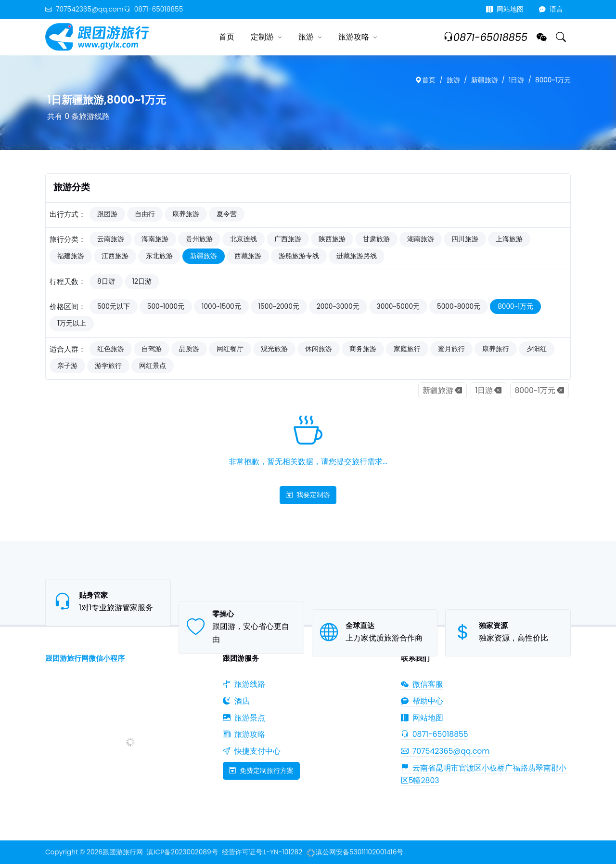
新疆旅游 (485, 80)
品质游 (189, 349)
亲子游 (67, 366)
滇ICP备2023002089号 (182, 852)
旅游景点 (244, 718)
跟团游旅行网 (123, 852)
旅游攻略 (354, 37)
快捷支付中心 (252, 751)
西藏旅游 (248, 256)
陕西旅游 (332, 239)
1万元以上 (72, 323)
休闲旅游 (319, 349)
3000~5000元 (398, 307)
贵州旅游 (199, 239)
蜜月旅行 (451, 349)
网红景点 (153, 366)
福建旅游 (71, 256)
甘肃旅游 (376, 239)
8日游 (106, 281)
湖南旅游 (421, 239)
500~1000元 (166, 307)
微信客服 (422, 684)
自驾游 (152, 349)
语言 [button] (551, 9)
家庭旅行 (407, 349)
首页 (227, 37)
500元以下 (114, 307)
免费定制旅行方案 (261, 771)
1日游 (516, 80)
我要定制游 (308, 495)
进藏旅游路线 (357, 256)
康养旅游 (186, 214)
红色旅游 (111, 349)
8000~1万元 (553, 80)
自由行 (145, 214)
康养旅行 (496, 349)
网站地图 (505, 9)
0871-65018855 (154, 9)
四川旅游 (465, 239)
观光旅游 (274, 349)
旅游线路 (244, 684)
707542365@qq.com (84, 9)
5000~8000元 (459, 307)
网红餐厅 (230, 349)
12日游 (142, 281)
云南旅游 (111, 239)
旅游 (306, 37)
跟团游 (107, 214)
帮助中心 (422, 701)
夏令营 (227, 214)
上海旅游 (509, 239)
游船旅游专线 (299, 256)
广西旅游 (288, 239)
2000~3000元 (338, 307)
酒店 (236, 701)
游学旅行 (108, 366)
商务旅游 (363, 349)
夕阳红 (537, 349)
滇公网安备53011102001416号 (355, 852)
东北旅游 (159, 256)
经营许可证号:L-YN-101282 (262, 852)
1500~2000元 (279, 307)
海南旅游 (155, 239)
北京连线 (244, 239)
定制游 (262, 37)
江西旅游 (115, 256)
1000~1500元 (221, 307)
